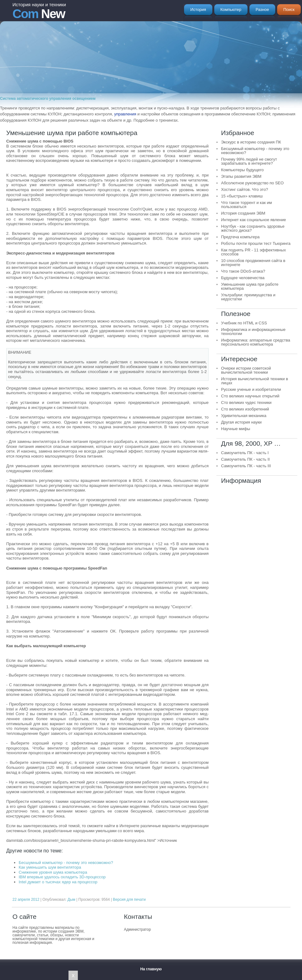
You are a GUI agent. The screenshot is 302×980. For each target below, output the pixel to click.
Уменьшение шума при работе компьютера (250, 286)
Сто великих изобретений (245, 409)
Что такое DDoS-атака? (243, 271)
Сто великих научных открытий (250, 396)
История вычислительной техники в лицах (255, 381)
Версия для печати (129, 900)
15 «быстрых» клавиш (242, 196)
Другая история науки (241, 422)
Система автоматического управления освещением (48, 99)
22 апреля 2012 (26, 900)
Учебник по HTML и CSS (244, 323)
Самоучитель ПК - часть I (245, 453)
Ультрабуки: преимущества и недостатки (248, 297)
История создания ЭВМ (243, 213)
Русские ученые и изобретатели (251, 389)
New (39, 11)
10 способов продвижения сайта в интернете (253, 263)
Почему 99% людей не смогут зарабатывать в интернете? (249, 161)
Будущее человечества (243, 278)
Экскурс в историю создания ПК (251, 142)
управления (125, 114)
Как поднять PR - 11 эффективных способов (253, 252)
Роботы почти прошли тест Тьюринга (256, 243)
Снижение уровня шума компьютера (53, 872)
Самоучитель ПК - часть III (246, 466)
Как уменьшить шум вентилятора (50, 867)
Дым (71, 900)
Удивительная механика (244, 416)
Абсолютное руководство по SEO (252, 183)
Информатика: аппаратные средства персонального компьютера (256, 342)
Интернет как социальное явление (253, 220)
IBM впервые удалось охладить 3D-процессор (62, 877)
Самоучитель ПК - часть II (245, 459)
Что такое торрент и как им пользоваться (246, 205)
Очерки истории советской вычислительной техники (246, 370)
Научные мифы (236, 429)
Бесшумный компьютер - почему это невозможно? (66, 863)
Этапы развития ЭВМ (241, 176)
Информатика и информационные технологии (253, 332)
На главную (151, 969)
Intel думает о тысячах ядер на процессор (58, 882)
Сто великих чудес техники (246, 403)
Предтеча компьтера (240, 237)
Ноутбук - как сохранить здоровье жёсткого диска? (253, 228)
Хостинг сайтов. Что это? (245, 189)
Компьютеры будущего (242, 170)
